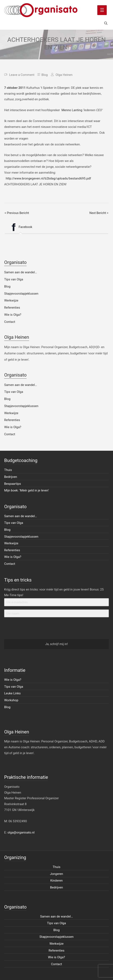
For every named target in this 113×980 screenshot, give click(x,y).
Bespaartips (13, 484)
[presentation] (30, 629)
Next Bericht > (99, 213)
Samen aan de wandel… (21, 272)
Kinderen (57, 881)
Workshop (11, 700)
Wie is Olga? (13, 315)
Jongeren (57, 874)
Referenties (12, 308)
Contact (10, 322)
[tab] (20, 227)
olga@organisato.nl (21, 832)
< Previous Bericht (17, 213)
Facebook (20, 227)
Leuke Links (12, 693)
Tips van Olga (14, 279)
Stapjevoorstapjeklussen (21, 294)
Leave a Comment (22, 75)
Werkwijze (11, 300)
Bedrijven (11, 477)
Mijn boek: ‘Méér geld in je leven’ (27, 490)
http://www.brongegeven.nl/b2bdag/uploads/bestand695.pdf (48, 178)
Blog (45, 75)
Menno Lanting (72, 110)
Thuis (8, 470)
